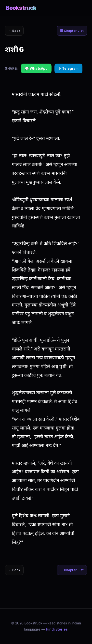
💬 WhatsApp (36, 68)
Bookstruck (21, 8)
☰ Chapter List (72, 31)
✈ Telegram (68, 68)
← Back (14, 31)
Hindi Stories (57, 629)
